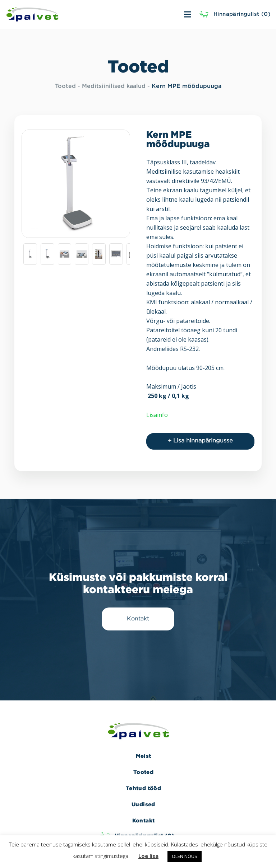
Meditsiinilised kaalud (114, 86)
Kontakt (144, 820)
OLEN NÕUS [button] (185, 856)
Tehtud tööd (143, 788)
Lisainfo (157, 415)
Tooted (65, 86)
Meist (144, 756)
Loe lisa (148, 856)
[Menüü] (151, 14)
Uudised (143, 804)
